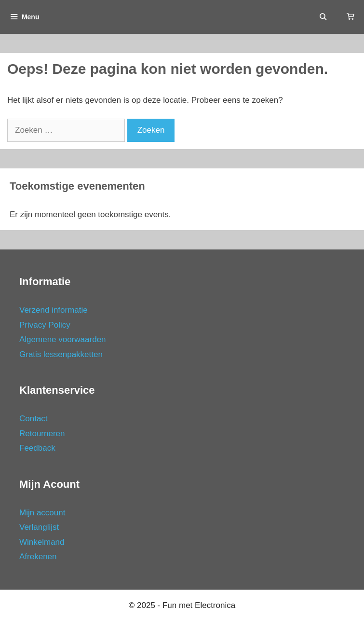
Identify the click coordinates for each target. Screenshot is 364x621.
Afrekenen (38, 557)
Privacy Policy (45, 325)
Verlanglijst (39, 527)
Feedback (37, 448)
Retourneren (42, 434)
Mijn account (42, 513)
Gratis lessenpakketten (61, 354)
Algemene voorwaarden (63, 339)
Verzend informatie (54, 310)
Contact (34, 419)
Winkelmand (42, 542)
